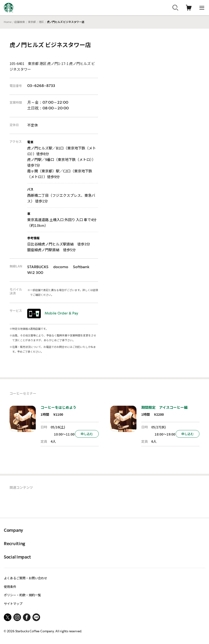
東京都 (32, 22)
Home (8, 22)
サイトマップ (13, 604)
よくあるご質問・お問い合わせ (26, 578)
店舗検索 (20, 22)
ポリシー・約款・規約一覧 (22, 595)
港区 (41, 22)
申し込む (87, 434)
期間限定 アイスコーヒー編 (164, 407)
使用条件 (10, 587)
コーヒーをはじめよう (58, 407)
